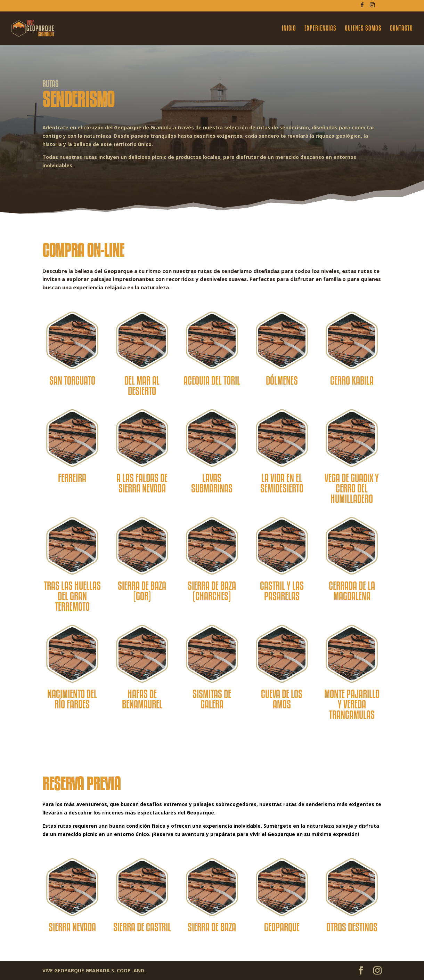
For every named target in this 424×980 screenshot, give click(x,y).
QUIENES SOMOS (363, 29)
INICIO (289, 29)
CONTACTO (401, 29)
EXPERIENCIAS (320, 29)
